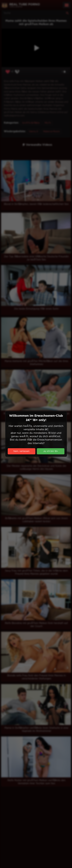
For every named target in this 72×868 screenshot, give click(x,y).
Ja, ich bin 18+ (51, 451)
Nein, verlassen (21, 451)
